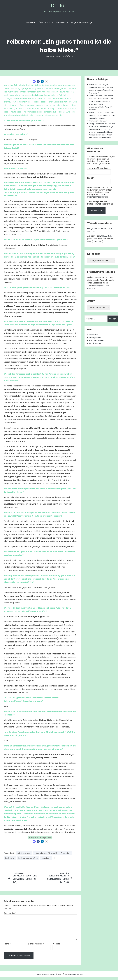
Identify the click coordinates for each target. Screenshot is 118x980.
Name (7, 946)
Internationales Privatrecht (49, 854)
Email (91, 184)
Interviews (61, 23)
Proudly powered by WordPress (48, 977)
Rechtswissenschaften (45, 860)
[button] (34, 82)
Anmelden (94, 341)
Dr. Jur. (59, 6)
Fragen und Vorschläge (82, 23)
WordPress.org (96, 350)
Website (56, 946)
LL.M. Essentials (106, 242)
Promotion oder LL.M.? (99, 125)
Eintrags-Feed (96, 344)
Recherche (25, 860)
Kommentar (10, 916)
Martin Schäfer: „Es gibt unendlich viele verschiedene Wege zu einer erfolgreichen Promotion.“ (102, 90)
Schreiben (65, 860)
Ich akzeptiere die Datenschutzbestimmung (100, 209)
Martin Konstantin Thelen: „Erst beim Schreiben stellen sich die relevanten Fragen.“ (102, 119)
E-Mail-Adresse (36, 946)
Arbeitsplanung (25, 854)
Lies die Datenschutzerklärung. (98, 202)
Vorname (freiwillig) (97, 175)
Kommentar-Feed (98, 347)
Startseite (30, 23)
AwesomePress (78, 977)
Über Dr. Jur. (45, 23)
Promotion (10, 860)
